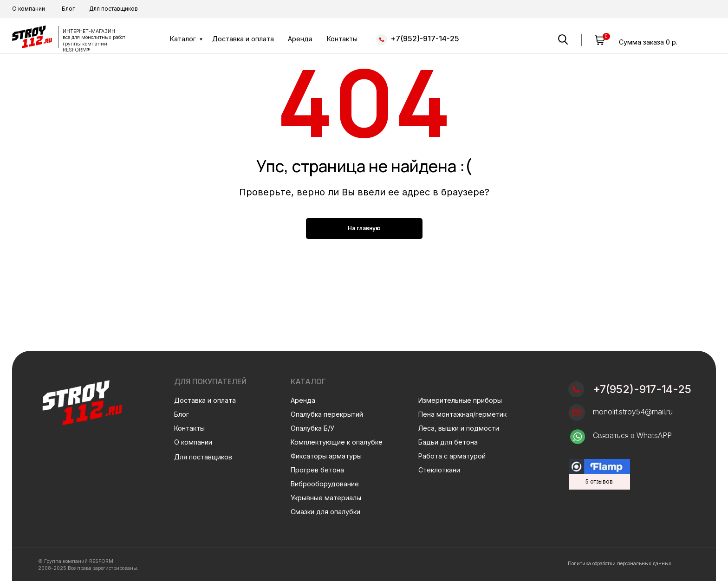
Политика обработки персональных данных (620, 564)
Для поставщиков (114, 9)
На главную (364, 228)
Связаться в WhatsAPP (632, 436)
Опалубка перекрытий (327, 414)
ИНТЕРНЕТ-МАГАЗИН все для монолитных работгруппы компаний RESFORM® (94, 40)
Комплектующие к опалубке (337, 442)
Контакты (342, 39)
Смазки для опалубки (325, 512)
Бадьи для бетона (448, 442)
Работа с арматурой (452, 456)
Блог (68, 9)
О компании (29, 9)
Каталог (183, 39)
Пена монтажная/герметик (462, 414)
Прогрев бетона (317, 470)
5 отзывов (599, 482)
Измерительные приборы (460, 400)
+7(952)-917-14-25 (425, 39)
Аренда (300, 39)
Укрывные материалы (326, 498)
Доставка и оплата (243, 39)
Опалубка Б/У (312, 428)
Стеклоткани (439, 470)
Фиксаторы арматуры (326, 456)
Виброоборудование (325, 484)
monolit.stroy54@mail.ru (633, 412)
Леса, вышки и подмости (459, 428)
